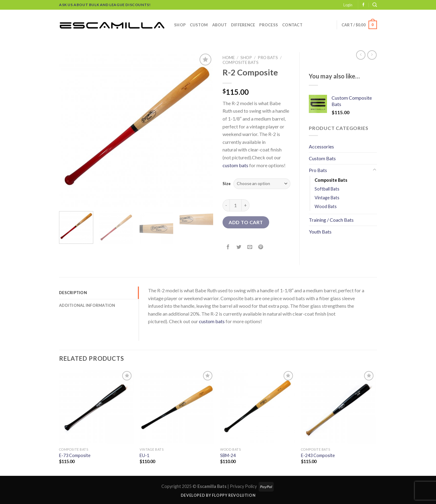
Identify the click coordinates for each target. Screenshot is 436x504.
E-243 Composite (318, 455)
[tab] (99, 293)
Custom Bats (322, 158)
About (220, 25)
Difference (243, 25)
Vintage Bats (327, 198)
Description (73, 293)
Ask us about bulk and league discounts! (105, 5)
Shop (180, 25)
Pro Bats (268, 58)
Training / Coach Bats (331, 220)
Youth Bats (320, 232)
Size (227, 184)
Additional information (87, 305)
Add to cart (246, 222)
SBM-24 (228, 455)
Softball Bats (327, 189)
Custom (199, 25)
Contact (292, 25)
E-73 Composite (75, 455)
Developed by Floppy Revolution (218, 495)
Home (229, 58)
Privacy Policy (243, 486)
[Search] (375, 5)
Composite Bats (241, 62)
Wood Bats (326, 206)
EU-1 (144, 455)
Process (269, 25)
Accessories (321, 146)
